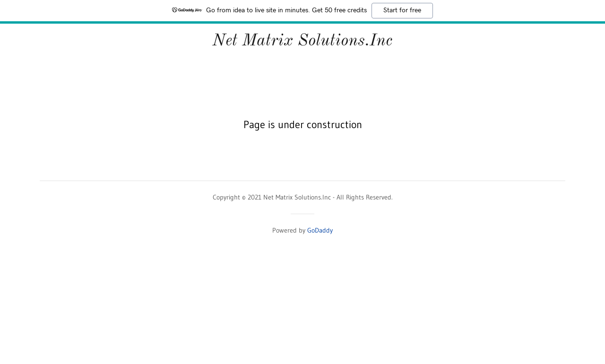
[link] (302, 43)
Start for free (402, 10)
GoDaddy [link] (320, 230)
